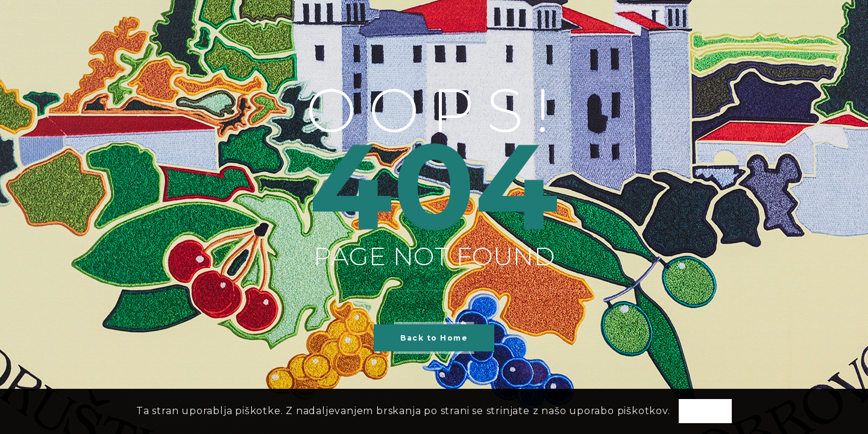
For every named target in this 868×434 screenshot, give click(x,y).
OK (705, 412)
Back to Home (434, 338)
